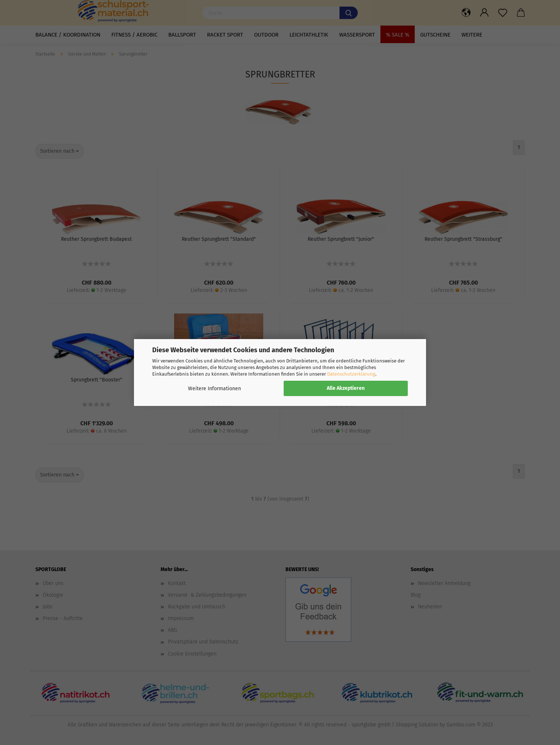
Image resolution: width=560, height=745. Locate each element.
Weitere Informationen (214, 389)
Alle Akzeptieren (346, 388)
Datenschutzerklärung (351, 374)
